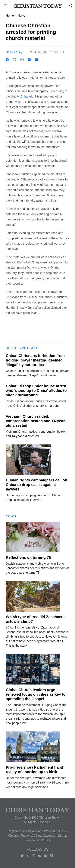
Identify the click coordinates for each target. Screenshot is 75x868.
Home (10, 16)
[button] (5, 6)
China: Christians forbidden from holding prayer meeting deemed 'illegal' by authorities (35, 360)
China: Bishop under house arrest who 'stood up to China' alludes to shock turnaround (36, 391)
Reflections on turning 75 (28, 557)
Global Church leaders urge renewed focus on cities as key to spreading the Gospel (36, 694)
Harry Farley (14, 52)
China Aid (27, 96)
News (21, 16)
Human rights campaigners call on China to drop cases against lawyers (37, 485)
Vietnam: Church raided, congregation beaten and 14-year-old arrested (36, 421)
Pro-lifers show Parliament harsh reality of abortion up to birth (35, 770)
